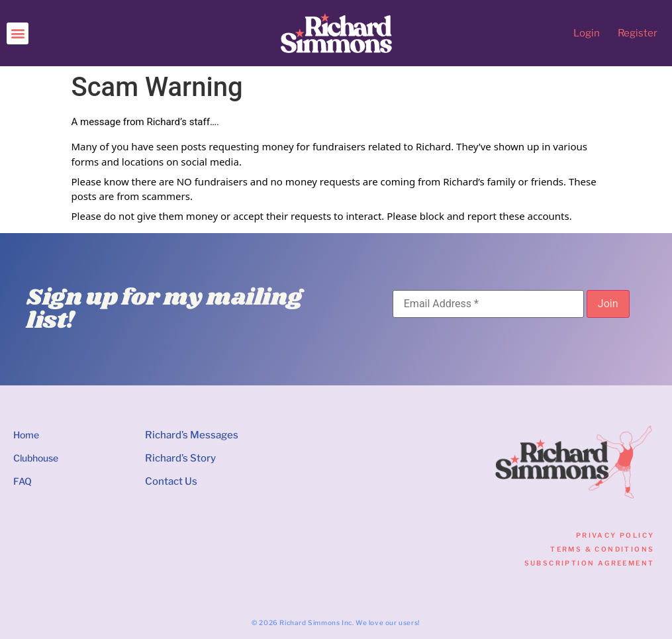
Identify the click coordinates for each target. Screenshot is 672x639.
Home (26, 435)
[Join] (608, 304)
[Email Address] (488, 304)
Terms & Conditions (602, 549)
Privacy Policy (615, 535)
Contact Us (171, 481)
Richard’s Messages (192, 435)
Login (587, 33)
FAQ (23, 481)
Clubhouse (36, 458)
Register (638, 33)
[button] (18, 33)
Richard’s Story (180, 458)
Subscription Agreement (590, 563)
